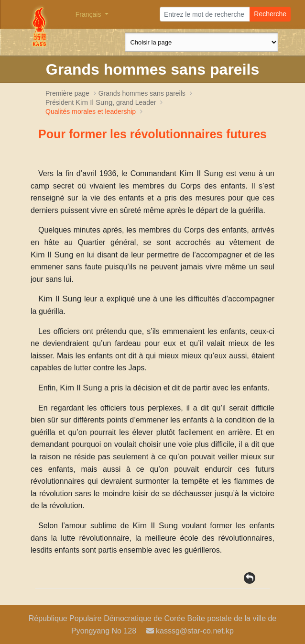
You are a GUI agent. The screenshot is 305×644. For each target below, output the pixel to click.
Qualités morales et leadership (91, 111)
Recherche (270, 14)
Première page (67, 93)
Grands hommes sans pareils (142, 93)
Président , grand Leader (102, 102)
